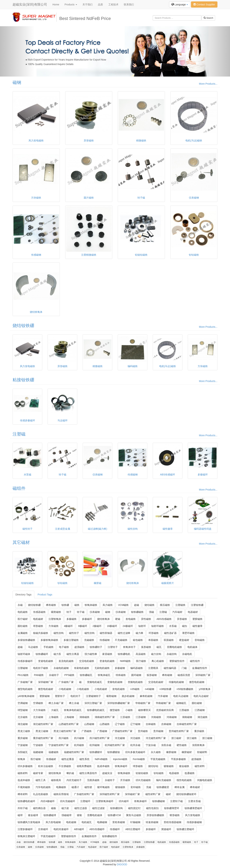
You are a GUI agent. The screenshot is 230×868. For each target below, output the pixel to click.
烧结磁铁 (149, 605)
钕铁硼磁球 (50, 815)
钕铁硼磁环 (42, 654)
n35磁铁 (135, 689)
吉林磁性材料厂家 (187, 724)
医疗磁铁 (141, 661)
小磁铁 (129, 710)
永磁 (20, 605)
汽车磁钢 (163, 696)
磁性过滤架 (98, 808)
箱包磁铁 (138, 640)
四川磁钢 (79, 738)
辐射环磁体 (24, 654)
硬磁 (118, 619)
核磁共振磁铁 (41, 633)
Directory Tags (23, 595)
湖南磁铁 (84, 717)
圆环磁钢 (136, 675)
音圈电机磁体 (95, 815)
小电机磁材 (101, 689)
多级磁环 (151, 829)
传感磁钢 (105, 640)
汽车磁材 (177, 612)
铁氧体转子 (129, 647)
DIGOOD (122, 864)
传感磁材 (51, 759)
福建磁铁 (54, 752)
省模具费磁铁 (84, 766)
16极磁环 (112, 626)
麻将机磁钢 (146, 696)
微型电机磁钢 (197, 682)
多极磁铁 (72, 619)
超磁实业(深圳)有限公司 (30, 4)
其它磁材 (21, 542)
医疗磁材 (23, 619)
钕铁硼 (65, 605)
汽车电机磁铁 (43, 787)
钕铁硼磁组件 (110, 836)
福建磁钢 (38, 752)
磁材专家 (38, 773)
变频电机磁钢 (115, 682)
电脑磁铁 (61, 787)
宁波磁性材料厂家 (59, 745)
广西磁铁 (87, 731)
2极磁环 (97, 626)
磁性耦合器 (39, 808)
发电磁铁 (131, 619)
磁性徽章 (197, 626)
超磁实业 (107, 773)
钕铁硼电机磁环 (26, 801)
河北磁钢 (120, 738)
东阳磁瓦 (23, 752)
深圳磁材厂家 (132, 794)
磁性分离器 (73, 654)
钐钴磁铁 (159, 773)
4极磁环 (68, 626)
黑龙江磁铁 (24, 731)
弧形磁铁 (146, 647)
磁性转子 (74, 633)
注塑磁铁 (180, 605)
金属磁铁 (23, 633)
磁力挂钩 (156, 654)
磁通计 (75, 787)
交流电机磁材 (156, 682)
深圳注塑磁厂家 (93, 703)
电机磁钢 (71, 822)
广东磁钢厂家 (25, 682)
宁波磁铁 (38, 745)
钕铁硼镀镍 (114, 752)
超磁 (137, 605)
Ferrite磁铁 (139, 759)
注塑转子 (113, 647)
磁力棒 (139, 633)
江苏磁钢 (141, 717)
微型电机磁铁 (25, 689)
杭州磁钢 (95, 745)
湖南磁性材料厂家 (105, 717)
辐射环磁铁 (158, 626)
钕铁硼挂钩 (116, 808)
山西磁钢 (89, 724)
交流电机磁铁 (87, 661)
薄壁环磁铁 (188, 633)
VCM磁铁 (123, 605)
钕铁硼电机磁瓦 (96, 710)
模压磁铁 (165, 605)
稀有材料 (23, 794)
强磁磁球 (66, 815)
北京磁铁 (23, 717)
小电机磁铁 (83, 689)
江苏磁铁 (125, 717)
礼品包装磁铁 (41, 794)
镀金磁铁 (184, 766)
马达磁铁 (33, 647)
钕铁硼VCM (114, 815)
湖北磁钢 (23, 724)
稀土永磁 (74, 703)
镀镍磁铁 (120, 787)
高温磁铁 (141, 654)
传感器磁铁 (39, 612)
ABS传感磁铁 (164, 619)
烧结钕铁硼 (23, 325)
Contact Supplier (204, 4)
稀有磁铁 (51, 605)
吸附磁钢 (111, 696)
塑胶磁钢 (45, 696)
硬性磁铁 (182, 745)
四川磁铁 (64, 738)
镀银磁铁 (169, 766)
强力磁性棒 (91, 654)
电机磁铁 (23, 612)
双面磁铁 (169, 640)
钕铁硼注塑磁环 (185, 829)
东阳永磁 (166, 745)
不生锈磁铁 (65, 766)
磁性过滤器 (81, 808)
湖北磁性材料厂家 (43, 724)
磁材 (168, 794)
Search (208, 18)
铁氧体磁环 (121, 766)
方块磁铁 (54, 626)
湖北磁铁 (203, 717)
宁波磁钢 (23, 745)
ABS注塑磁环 (133, 829)
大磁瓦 (55, 710)
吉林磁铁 (151, 724)
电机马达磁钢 (181, 696)
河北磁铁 (135, 738)
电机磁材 (38, 619)
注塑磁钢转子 (93, 696)
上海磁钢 (69, 717)
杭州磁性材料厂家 (115, 745)
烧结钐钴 (153, 766)
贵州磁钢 (158, 731)
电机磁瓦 (87, 822)
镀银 (79, 815)
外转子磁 (23, 808)
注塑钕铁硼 (197, 605)
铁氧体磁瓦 (104, 675)
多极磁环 (87, 619)
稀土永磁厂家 (56, 703)
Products (71, 4)
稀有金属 (180, 787)
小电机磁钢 (65, 689)
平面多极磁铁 (178, 759)
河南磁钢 (172, 717)
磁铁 (77, 605)
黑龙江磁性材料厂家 (65, 731)
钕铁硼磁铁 (137, 612)
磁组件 (19, 488)
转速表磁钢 (152, 822)
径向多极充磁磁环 (135, 752)
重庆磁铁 (199, 731)
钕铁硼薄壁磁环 (193, 808)
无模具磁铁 (93, 780)
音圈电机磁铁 (174, 647)
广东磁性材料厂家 (84, 794)
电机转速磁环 (61, 829)
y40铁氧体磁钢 (26, 696)
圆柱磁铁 (23, 626)
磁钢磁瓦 (181, 703)
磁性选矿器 (170, 633)
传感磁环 (115, 829)
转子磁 (81, 612)
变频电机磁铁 (135, 682)
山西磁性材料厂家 (69, 724)
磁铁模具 (56, 780)
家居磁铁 (107, 654)
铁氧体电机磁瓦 (73, 710)
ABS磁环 (79, 829)
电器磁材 (193, 612)
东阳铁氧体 (198, 745)
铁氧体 (21, 759)
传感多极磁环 (25, 661)
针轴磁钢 (135, 822)
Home (56, 4)
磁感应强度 (184, 675)
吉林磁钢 (166, 724)
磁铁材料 (23, 773)
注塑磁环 (85, 801)
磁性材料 (200, 766)
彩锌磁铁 (136, 787)
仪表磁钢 (95, 612)
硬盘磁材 (184, 640)
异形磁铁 (182, 619)
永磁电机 (187, 654)
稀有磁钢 (167, 675)
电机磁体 (192, 647)
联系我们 (129, 4)
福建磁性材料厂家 (74, 752)
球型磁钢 (23, 710)
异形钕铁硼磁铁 (155, 815)
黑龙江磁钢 (42, 731)
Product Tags (45, 595)
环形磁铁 (154, 633)
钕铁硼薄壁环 (172, 808)
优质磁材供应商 (165, 710)
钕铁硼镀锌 (96, 752)
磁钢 (17, 82)
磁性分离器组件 (88, 773)
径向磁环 (124, 801)
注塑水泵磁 (194, 801)
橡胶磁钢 (171, 752)
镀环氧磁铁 (103, 787)
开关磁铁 (125, 780)
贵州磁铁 (143, 731)
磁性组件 (195, 661)
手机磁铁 (49, 647)
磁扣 (185, 626)
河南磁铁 (156, 717)
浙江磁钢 (207, 738)
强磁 (151, 612)
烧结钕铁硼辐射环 (186, 794)
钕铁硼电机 (124, 654)
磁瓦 (159, 647)
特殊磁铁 (121, 675)
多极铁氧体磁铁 (49, 640)
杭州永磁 (135, 745)
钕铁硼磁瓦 (86, 675)
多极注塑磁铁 (71, 640)
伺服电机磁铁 (205, 780)
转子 (69, 612)
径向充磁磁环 (68, 801)
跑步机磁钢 (128, 696)
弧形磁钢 (152, 675)
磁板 (54, 808)
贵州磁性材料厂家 (179, 731)
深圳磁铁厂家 (203, 675)
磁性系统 (84, 759)
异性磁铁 (146, 619)
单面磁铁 (153, 640)
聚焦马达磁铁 (134, 815)
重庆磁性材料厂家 (43, 738)
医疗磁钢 (36, 759)
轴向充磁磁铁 (164, 780)
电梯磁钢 (102, 822)
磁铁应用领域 (61, 794)
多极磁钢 (120, 668)
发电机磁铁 (119, 689)
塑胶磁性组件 (177, 661)
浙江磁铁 (192, 738)
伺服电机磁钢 (176, 682)
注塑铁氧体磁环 (105, 801)
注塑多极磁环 (25, 829)
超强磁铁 (79, 647)
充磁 (149, 787)
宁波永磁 (151, 745)
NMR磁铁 (125, 661)
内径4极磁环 (48, 801)
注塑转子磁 (176, 801)
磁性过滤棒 (124, 633)
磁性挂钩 (59, 633)
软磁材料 (202, 752)
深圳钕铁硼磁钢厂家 (119, 703)
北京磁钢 (38, 717)
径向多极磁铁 (25, 766)
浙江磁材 (176, 738)
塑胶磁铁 (197, 619)
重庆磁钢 (23, 738)
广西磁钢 (102, 731)
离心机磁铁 (158, 661)
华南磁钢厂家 (163, 703)
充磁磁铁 (89, 640)
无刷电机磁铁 (102, 668)
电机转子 (75, 696)
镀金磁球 (33, 815)
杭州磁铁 (79, 745)
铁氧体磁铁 (91, 605)
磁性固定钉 (134, 808)
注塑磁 (19, 434)
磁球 (20, 815)
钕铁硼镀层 (163, 787)
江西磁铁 (184, 710)
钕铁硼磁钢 (158, 801)
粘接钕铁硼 (23, 380)
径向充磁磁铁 (143, 780)
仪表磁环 (43, 829)
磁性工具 (41, 780)
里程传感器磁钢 (172, 822)
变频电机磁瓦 (95, 682)
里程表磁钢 (119, 822)
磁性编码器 (170, 668)
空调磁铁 (38, 703)
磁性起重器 (68, 759)
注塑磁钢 (23, 668)
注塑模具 (153, 668)
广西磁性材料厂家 (122, 731)
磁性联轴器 (106, 633)
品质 (100, 4)
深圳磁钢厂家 (46, 682)
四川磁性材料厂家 (100, 738)
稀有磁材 (195, 787)
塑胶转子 (60, 696)
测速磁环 (166, 829)
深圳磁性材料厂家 (110, 794)
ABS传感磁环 (97, 829)
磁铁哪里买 (144, 710)
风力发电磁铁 (193, 815)
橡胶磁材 (187, 752)
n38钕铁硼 (165, 689)
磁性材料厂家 (153, 794)
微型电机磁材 (46, 689)
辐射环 (142, 626)
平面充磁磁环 (48, 836)
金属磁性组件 (200, 668)
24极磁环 (128, 626)
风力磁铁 (108, 605)
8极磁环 (83, 626)
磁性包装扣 (152, 808)
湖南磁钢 (187, 717)
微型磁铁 (115, 710)
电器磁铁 (174, 773)
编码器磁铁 (137, 668)
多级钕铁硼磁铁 (26, 640)
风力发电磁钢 (53, 822)
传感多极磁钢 (194, 822)
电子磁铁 (64, 647)
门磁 (184, 668)
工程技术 (113, 4)
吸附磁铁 (56, 612)
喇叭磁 (70, 773)
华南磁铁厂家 (143, 703)
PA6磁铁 (39, 675)
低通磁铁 (190, 773)
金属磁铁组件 (89, 836)
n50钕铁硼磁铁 (185, 689)
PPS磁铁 (69, 675)
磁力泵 (57, 654)
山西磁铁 (105, 724)
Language (180, 4)
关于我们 (88, 4)
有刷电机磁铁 (82, 668)
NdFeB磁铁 (101, 759)
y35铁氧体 (205, 689)
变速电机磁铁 (46, 661)
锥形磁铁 (175, 815)
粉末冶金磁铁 (46, 766)
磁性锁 (88, 787)
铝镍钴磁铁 (142, 773)
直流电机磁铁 (66, 661)
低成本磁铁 (103, 766)
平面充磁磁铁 (158, 759)
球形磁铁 (38, 626)
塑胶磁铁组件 (69, 836)
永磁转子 (54, 675)
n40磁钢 (150, 689)
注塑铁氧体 (55, 619)
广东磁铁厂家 (66, 682)
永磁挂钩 (172, 654)
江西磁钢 (200, 710)
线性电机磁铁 (184, 780)
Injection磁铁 (120, 759)
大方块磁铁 (39, 710)
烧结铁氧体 (103, 619)
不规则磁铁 (24, 787)
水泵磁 (173, 626)
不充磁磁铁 (121, 640)
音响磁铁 (200, 640)
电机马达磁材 (201, 696)
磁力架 (65, 808)
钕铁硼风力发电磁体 (29, 822)
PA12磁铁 (23, 675)
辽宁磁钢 (135, 724)
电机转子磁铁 (41, 668)
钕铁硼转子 (96, 647)
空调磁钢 (23, 703)
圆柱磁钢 (197, 703)
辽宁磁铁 (120, 724)
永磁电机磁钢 (61, 668)
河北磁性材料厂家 (156, 738)
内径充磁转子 (74, 780)
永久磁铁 (156, 752)
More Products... (208, 84)
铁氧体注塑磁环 (26, 836)
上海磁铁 (54, 717)
